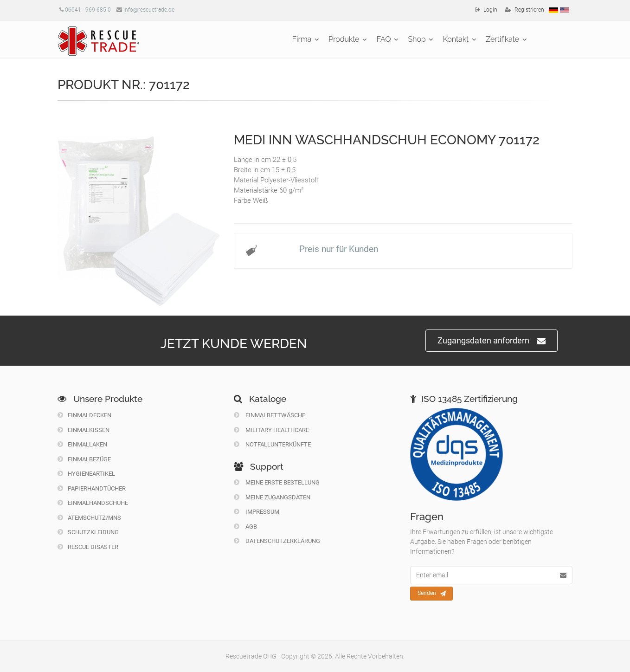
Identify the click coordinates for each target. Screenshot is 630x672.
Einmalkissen (84, 430)
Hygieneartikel (86, 474)
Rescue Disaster (88, 547)
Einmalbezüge (84, 459)
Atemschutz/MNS (89, 518)
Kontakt (456, 39)
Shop (417, 39)
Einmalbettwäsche (270, 415)
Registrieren (529, 10)
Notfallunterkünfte (272, 444)
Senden (432, 594)
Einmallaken (82, 444)
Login (490, 10)
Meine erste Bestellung (277, 482)
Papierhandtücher (92, 488)
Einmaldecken (84, 415)
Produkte (344, 39)
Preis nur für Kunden (339, 249)
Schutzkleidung (88, 532)
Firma (302, 39)
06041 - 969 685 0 (88, 10)
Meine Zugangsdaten (272, 497)
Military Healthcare (271, 430)
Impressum (257, 512)
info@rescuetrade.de (149, 10)
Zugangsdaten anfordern (492, 341)
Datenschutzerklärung (277, 541)
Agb (245, 527)
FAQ (384, 39)
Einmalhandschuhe (93, 503)
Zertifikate (502, 39)
